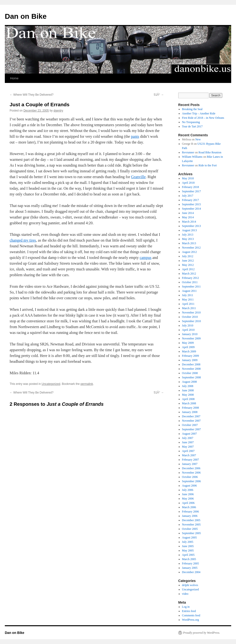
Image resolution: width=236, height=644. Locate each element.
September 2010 (191, 321)
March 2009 (189, 351)
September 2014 (191, 209)
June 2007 (188, 442)
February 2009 (190, 356)
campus (146, 258)
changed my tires (23, 240)
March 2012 (189, 274)
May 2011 (188, 300)
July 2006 (188, 490)
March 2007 (189, 455)
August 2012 (190, 252)
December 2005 (191, 520)
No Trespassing (191, 122)
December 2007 (191, 416)
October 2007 (190, 425)
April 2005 (188, 555)
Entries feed (189, 611)
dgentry (58, 111)
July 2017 (188, 196)
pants (135, 136)
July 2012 (188, 256)
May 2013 (188, 239)
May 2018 (188, 178)
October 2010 (190, 317)
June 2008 (188, 390)
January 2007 (190, 464)
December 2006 (191, 468)
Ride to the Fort (208, 165)
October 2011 (190, 282)
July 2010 (188, 325)
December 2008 (191, 364)
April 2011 (188, 304)
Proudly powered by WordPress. (202, 633)
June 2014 (188, 213)
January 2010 (190, 334)
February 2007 (190, 460)
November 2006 (191, 473)
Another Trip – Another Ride (199, 113)
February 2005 (190, 563)
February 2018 (190, 187)
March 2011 (189, 308)
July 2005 (188, 542)
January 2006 (190, 516)
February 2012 (190, 278)
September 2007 (191, 429)
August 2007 (190, 434)
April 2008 (188, 399)
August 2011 (189, 291)
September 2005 (191, 533)
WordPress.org (190, 620)
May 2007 (188, 447)
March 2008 (189, 403)
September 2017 (191, 191)
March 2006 (189, 507)
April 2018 (188, 183)
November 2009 (191, 338)
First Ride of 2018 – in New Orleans (203, 118)
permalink (87, 384)
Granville (138, 177)
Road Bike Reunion (210, 152)
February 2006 (190, 512)
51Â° (159, 95)
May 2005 (188, 550)
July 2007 (188, 438)
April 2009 (188, 347)
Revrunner (188, 152)
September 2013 (191, 226)
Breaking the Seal (192, 109)
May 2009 (188, 343)
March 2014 (189, 222)
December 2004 (191, 572)
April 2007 (188, 451)
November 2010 (191, 313)
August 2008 (190, 382)
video (185, 594)
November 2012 (191, 248)
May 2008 (188, 395)
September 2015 (191, 204)
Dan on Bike (26, 16)
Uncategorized (51, 384)
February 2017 (190, 200)
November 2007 (191, 421)
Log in (186, 607)
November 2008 (191, 369)
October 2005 (190, 529)
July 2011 (188, 295)
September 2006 (191, 481)
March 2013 (189, 243)
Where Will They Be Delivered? (32, 95)
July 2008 (188, 386)
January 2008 (190, 412)
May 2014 (188, 217)
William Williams (192, 157)
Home (14, 78)
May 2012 (188, 265)
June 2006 (188, 494)
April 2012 (188, 269)
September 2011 (191, 287)
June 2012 (188, 261)
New (198, 139)
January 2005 (190, 568)
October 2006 (190, 477)
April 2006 (188, 503)
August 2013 (190, 230)
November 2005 (191, 525)
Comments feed (191, 615)
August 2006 (190, 486)
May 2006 (188, 499)
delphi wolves (190, 585)
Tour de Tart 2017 (192, 126)
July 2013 (188, 235)
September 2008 (191, 377)
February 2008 (190, 408)
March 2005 (189, 559)
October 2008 (190, 373)
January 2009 (190, 360)
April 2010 (188, 330)
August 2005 (190, 538)
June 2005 (188, 546)
